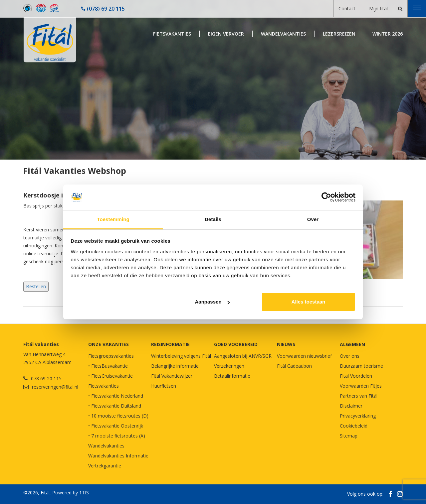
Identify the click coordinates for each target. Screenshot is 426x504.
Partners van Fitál (359, 396)
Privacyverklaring (358, 416)
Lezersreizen (339, 34)
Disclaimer (351, 406)
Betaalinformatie (232, 376)
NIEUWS (286, 344)
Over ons (350, 356)
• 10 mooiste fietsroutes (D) (118, 416)
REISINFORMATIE (170, 344)
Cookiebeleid (354, 426)
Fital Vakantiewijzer (172, 376)
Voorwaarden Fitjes (361, 386)
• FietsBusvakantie (108, 366)
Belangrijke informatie (175, 366)
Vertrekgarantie (105, 466)
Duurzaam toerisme (361, 366)
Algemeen (352, 344)
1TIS (84, 493)
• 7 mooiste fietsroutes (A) (117, 436)
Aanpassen (212, 302)
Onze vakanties (108, 344)
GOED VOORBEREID (236, 344)
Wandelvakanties (283, 34)
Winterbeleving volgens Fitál (181, 356)
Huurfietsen (164, 386)
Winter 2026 (388, 34)
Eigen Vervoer (226, 34)
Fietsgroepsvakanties (111, 356)
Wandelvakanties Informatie (118, 456)
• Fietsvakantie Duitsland (115, 406)
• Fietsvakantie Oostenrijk (116, 426)
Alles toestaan (309, 302)
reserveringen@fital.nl (55, 387)
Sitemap (349, 436)
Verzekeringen (229, 366)
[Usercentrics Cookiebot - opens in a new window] (326, 197)
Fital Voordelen (356, 376)
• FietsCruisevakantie (110, 376)
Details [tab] (213, 219)
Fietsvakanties (172, 34)
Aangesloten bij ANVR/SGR (243, 356)
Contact (347, 8)
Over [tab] (313, 219)
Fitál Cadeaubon (294, 366)
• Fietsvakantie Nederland (116, 396)
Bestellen (36, 286)
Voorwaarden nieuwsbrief (304, 356)
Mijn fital (378, 8)
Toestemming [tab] (113, 219)
